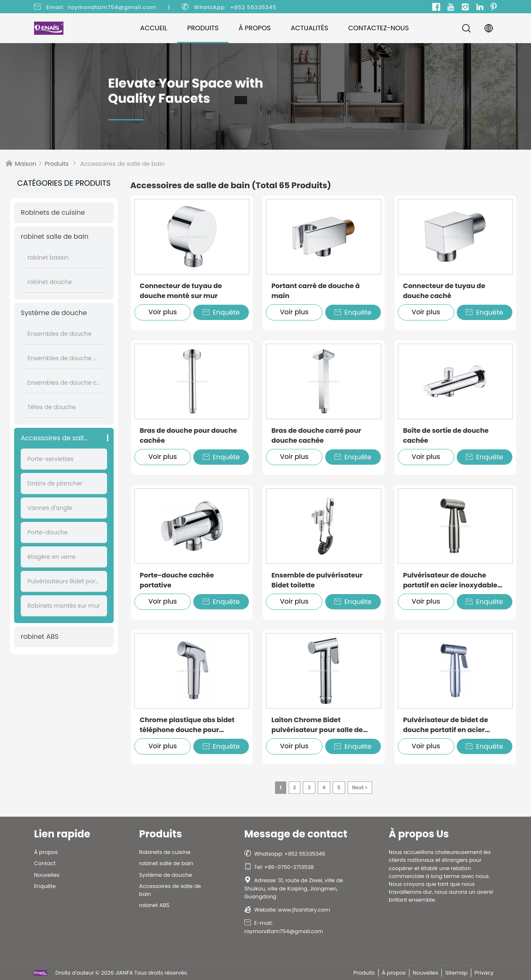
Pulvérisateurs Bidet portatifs (64, 581)
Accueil (154, 28)
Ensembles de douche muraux (64, 358)
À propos (255, 28)
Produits (203, 28)
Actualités (309, 28)
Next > (360, 787)
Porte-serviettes (50, 459)
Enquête (221, 312)
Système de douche (54, 313)
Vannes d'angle (50, 508)
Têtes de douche (51, 407)
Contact (45, 863)
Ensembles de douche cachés (64, 383)
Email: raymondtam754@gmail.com (101, 7)
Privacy (484, 973)
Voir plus (163, 312)
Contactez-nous (378, 28)
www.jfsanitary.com (304, 910)
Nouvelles (47, 875)
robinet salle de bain (55, 237)
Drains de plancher (55, 483)
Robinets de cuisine (53, 212)
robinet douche (50, 282)
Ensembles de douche (60, 334)
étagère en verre (51, 557)
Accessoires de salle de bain (64, 438)
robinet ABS (40, 637)
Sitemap (456, 973)
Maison (26, 164)
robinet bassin (48, 257)
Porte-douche (47, 532)
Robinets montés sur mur (64, 606)
